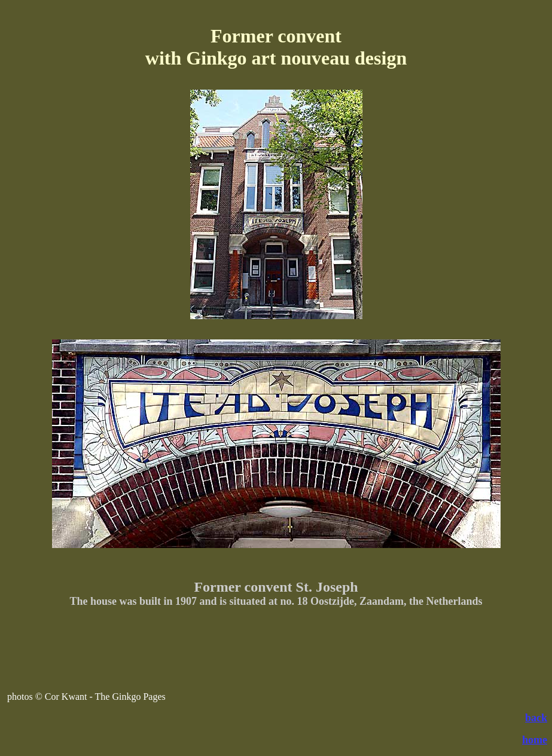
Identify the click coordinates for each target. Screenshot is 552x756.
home (535, 740)
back (536, 718)
